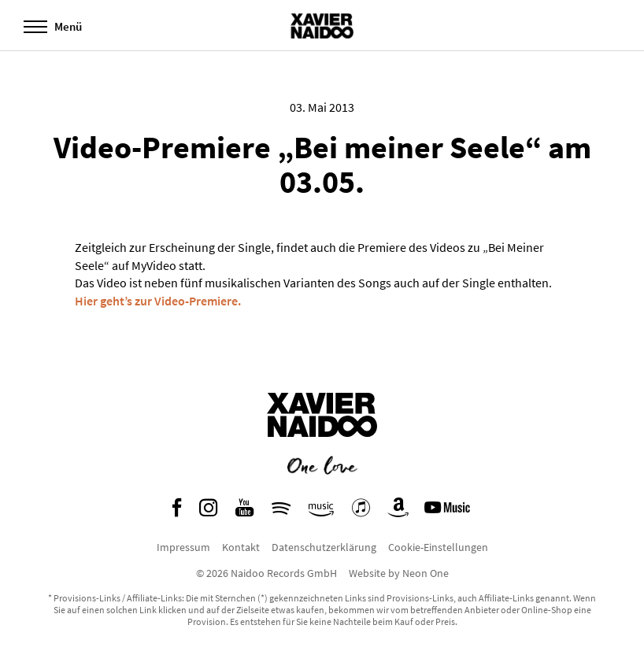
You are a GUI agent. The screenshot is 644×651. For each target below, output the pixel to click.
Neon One (426, 573)
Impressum (183, 547)
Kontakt (241, 547)
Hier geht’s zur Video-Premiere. (158, 301)
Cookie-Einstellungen (438, 547)
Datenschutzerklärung (324, 547)
